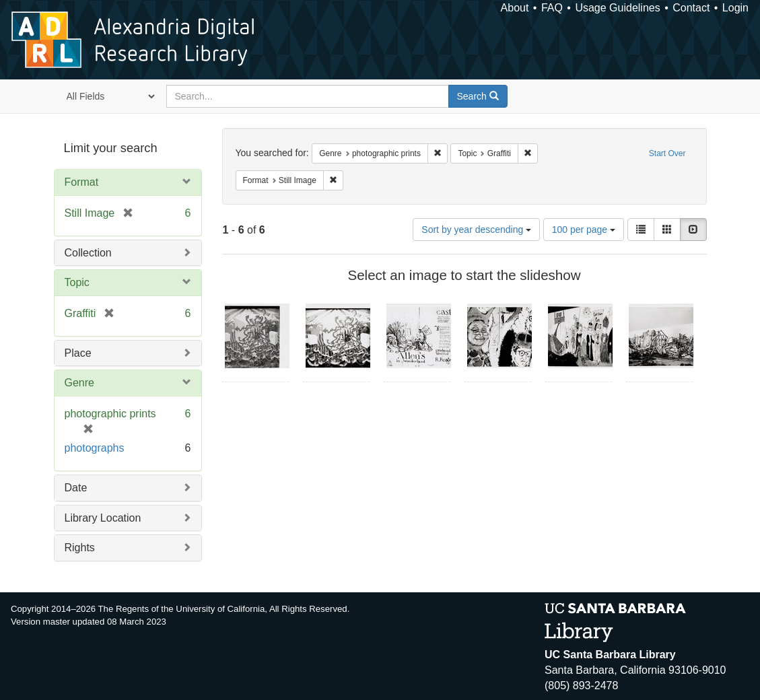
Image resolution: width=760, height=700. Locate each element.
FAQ (552, 8)
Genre (79, 383)
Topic (77, 282)
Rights (80, 548)
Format (82, 182)
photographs (95, 448)
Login (735, 8)
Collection (88, 253)
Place (78, 353)
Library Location (103, 518)
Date (76, 488)
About (515, 8)
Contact (691, 8)
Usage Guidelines (617, 8)
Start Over (667, 153)
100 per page (584, 230)
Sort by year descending (476, 230)
